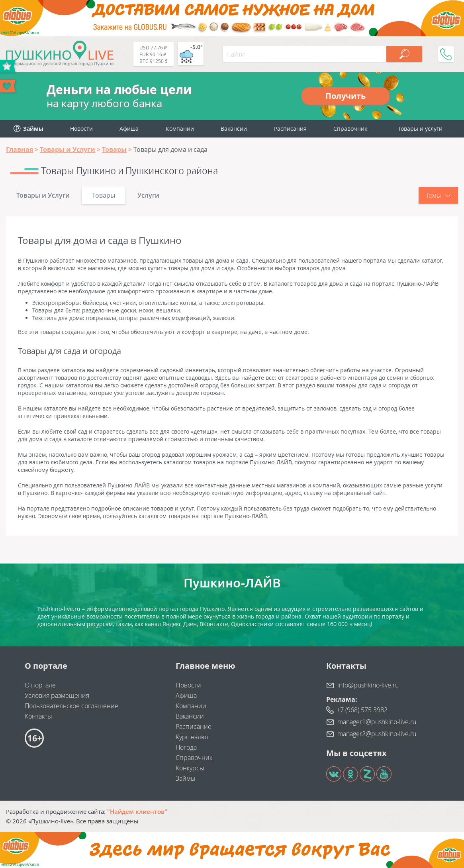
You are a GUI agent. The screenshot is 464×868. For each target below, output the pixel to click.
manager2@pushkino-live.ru (377, 734)
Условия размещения (57, 695)
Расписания (290, 129)
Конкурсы (190, 768)
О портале (40, 685)
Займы (186, 778)
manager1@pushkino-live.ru (377, 722)
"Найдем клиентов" (137, 811)
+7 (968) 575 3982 (362, 710)
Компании (180, 129)
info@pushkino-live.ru (368, 685)
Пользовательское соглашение (71, 706)
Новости (81, 129)
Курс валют (192, 737)
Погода (186, 747)
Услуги (148, 195)
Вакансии (234, 129)
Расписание (194, 727)
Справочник (350, 129)
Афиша (129, 129)
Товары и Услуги (43, 195)
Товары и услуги (420, 129)
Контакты (38, 716)
